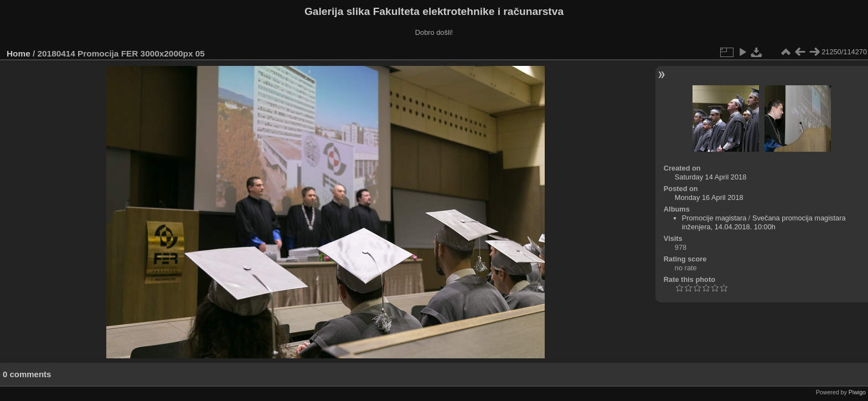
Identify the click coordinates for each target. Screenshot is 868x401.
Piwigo (857, 392)
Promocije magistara (714, 218)
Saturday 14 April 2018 (711, 177)
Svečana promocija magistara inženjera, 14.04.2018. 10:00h (764, 222)
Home (19, 53)
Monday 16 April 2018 (709, 197)
